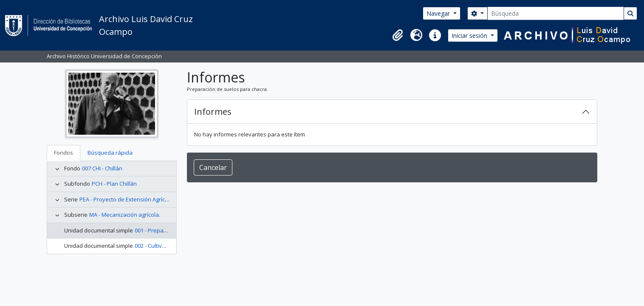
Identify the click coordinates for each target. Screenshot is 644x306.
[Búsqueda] (556, 13)
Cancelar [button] (213, 167)
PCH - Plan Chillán (114, 184)
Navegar (439, 13)
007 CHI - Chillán (102, 168)
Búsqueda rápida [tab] (110, 153)
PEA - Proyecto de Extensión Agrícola (126, 199)
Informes (213, 112)
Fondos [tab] (64, 153)
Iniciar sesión (470, 35)
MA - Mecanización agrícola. (125, 215)
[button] (398, 35)
